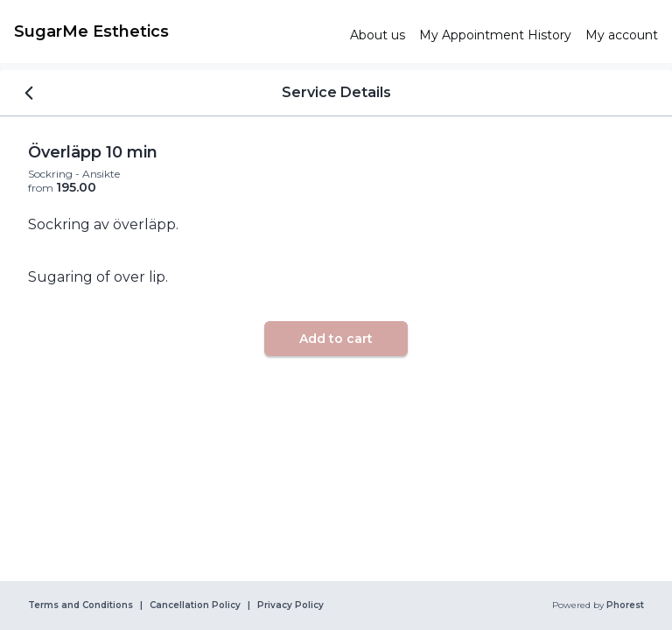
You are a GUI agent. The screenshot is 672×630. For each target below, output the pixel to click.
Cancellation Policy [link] (195, 605)
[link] (175, 31)
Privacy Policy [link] (290, 605)
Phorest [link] (624, 605)
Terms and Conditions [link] (80, 605)
